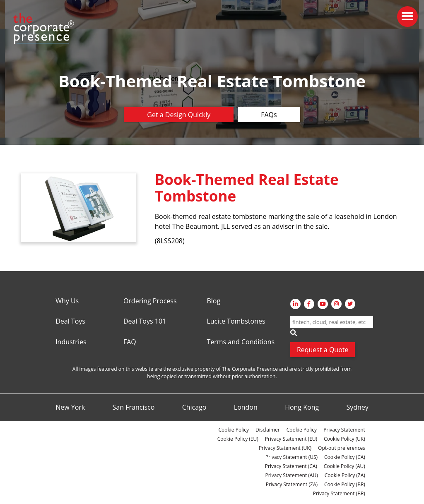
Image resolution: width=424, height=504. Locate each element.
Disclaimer (268, 430)
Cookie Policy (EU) (238, 439)
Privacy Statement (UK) (285, 448)
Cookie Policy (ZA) (345, 475)
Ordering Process (150, 301)
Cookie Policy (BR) (345, 484)
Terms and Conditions (241, 342)
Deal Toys (70, 322)
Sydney (357, 408)
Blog (213, 301)
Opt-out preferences (342, 448)
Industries (71, 342)
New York (70, 408)
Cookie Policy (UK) (344, 439)
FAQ (130, 342)
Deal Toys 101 (145, 322)
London (246, 408)
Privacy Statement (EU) (291, 439)
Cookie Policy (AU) (344, 466)
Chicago (194, 408)
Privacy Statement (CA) (291, 466)
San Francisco (134, 408)
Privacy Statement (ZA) (292, 484)
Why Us (67, 301)
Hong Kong (302, 408)
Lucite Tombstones (236, 322)
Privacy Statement (344, 430)
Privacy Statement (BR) (339, 493)
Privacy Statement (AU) (292, 475)
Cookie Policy (234, 430)
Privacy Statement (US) (291, 457)
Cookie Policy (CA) (345, 457)
